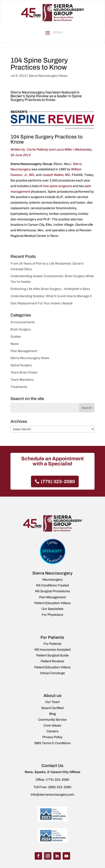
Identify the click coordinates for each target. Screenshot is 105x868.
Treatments (19, 387)
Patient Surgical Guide (52, 655)
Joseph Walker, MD (56, 175)
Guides (16, 337)
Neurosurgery (52, 580)
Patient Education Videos (52, 603)
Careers (52, 731)
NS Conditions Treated (52, 585)
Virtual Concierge (52, 673)
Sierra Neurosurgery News (48, 76)
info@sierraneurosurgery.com (52, 795)
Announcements (23, 322)
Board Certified (52, 708)
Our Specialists (52, 609)
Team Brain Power (24, 372)
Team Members (22, 380)
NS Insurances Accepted (52, 650)
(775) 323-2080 (58, 481)
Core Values (52, 725)
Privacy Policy (52, 737)
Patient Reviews (52, 661)
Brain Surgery (21, 329)
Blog (52, 714)
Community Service (52, 720)
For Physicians (52, 615)
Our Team (52, 702)
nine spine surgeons (57, 186)
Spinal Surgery (21, 365)
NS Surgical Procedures (52, 591)
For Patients (52, 644)
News (15, 344)
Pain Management (24, 351)
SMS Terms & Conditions (52, 743)
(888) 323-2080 (60, 787)
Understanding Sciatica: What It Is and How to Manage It (51, 296)
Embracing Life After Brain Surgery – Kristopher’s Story (50, 289)
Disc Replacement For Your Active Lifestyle (42, 303)
